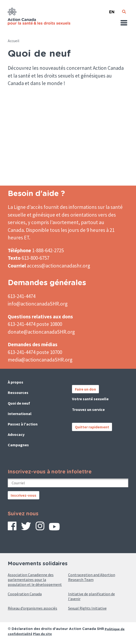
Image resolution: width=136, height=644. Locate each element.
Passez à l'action (23, 424)
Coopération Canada (25, 594)
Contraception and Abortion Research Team (92, 577)
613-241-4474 (22, 296)
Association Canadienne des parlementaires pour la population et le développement (35, 580)
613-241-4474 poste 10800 (35, 324)
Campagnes (18, 445)
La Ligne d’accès (25, 207)
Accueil (14, 41)
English (112, 10)
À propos (16, 382)
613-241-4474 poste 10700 (35, 352)
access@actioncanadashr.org (59, 266)
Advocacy (16, 434)
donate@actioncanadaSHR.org (41, 332)
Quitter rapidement (92, 427)
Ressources (18, 393)
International (20, 414)
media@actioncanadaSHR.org (40, 360)
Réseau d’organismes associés (32, 608)
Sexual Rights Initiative (87, 608)
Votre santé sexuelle (90, 399)
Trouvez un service (88, 409)
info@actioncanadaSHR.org (38, 304)
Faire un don (85, 389)
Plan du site (42, 634)
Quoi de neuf (19, 403)
